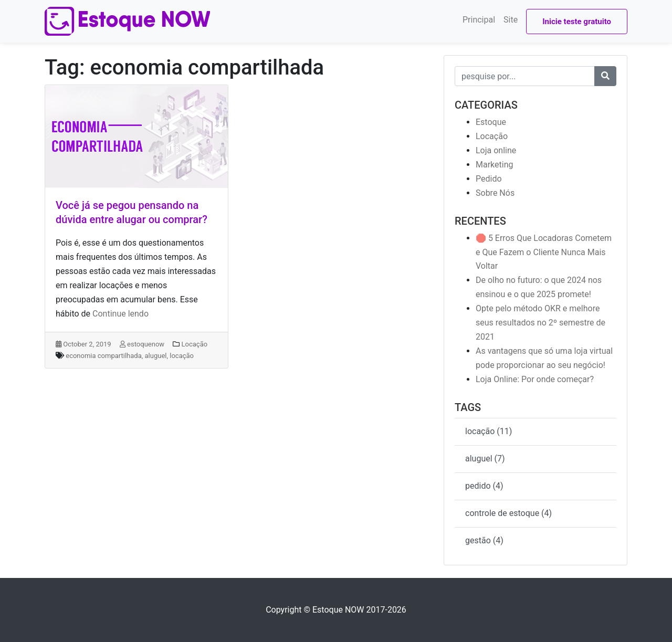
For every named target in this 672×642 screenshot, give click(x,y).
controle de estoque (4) (508, 513)
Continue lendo (120, 314)
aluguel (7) (485, 459)
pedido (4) (484, 486)
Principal (479, 20)
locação (182, 356)
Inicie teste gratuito (577, 22)
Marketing (494, 165)
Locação (195, 344)
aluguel (156, 356)
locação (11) (489, 431)
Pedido (489, 179)
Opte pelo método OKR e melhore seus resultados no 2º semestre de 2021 (540, 323)
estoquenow (142, 344)
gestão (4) (484, 540)
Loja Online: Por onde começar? (535, 379)
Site (511, 20)
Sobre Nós (495, 193)
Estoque (491, 122)
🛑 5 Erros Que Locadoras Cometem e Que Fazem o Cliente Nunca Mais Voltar (544, 252)
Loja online (496, 150)
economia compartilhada (104, 356)
